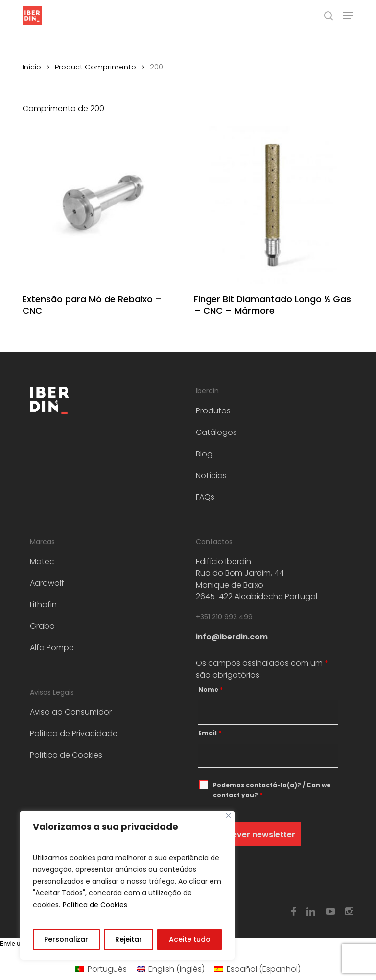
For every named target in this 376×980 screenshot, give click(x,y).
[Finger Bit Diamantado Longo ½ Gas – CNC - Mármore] (273, 205)
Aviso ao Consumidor (71, 712)
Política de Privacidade (74, 734)
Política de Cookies (95, 905)
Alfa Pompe (52, 648)
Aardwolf (47, 583)
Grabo (42, 626)
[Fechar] (228, 815)
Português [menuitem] (107, 969)
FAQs (205, 497)
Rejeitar (129, 939)
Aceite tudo (190, 939)
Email (210, 733)
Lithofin (43, 604)
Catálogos (216, 432)
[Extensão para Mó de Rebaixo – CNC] (102, 205)
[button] (348, 16)
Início (32, 67)
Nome (211, 690)
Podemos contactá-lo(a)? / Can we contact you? (272, 790)
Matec (42, 561)
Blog (204, 454)
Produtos (213, 411)
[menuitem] (101, 969)
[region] (127, 886)
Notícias (211, 475)
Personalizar (66, 939)
